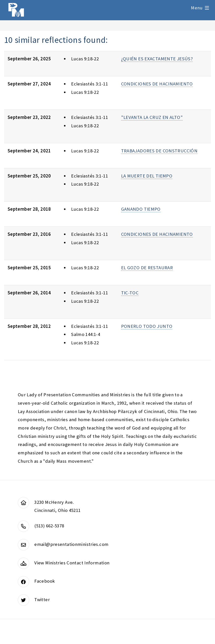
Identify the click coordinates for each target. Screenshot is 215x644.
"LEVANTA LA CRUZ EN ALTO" (152, 117)
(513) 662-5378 (49, 526)
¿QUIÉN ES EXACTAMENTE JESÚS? (157, 59)
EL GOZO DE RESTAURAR (147, 268)
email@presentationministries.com (71, 544)
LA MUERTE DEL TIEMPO (147, 176)
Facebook (45, 581)
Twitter (42, 600)
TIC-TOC (130, 293)
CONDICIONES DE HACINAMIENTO (157, 84)
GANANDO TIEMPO (141, 209)
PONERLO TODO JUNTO (147, 326)
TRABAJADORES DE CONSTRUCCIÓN (159, 151)
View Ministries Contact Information (72, 563)
